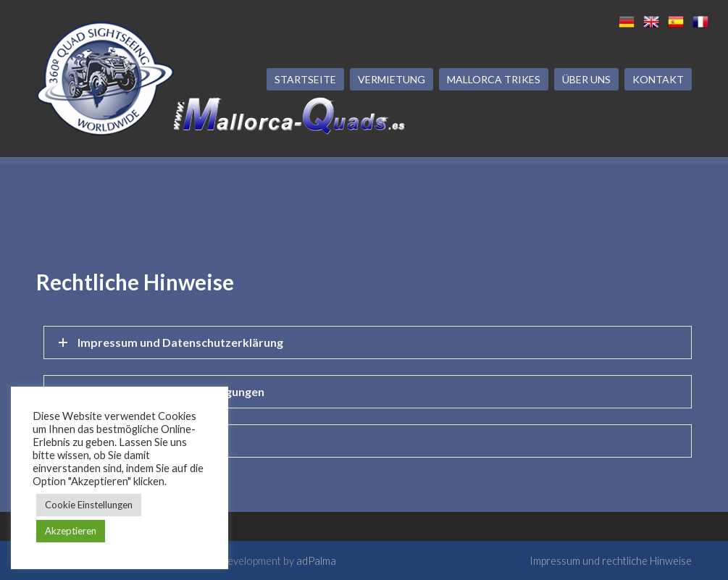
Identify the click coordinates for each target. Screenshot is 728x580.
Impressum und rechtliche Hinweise (611, 560)
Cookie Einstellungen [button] (89, 505)
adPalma (316, 560)
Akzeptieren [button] (71, 531)
